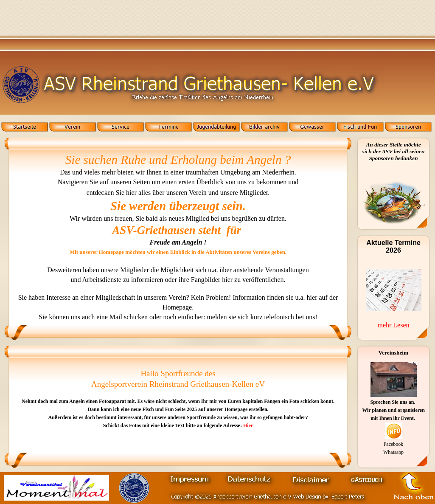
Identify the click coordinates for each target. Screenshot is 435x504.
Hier (247, 425)
